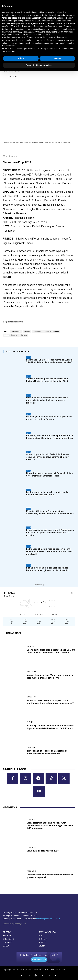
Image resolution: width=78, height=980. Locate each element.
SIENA (42, 946)
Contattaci (39, 960)
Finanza (30, 722)
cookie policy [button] (67, 18)
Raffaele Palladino (52, 331)
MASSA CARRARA (47, 932)
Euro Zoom (31, 672)
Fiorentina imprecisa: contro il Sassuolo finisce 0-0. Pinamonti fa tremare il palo (50, 475)
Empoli (27, 331)
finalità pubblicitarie (66, 29)
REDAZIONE (13, 77)
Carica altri (39, 585)
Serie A (24, 335)
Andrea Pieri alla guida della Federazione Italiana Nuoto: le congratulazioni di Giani (47, 380)
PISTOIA (43, 939)
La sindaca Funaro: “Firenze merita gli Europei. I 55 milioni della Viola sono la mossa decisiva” (50, 361)
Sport (29, 357)
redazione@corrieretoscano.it (48, 919)
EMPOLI (7, 935)
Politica (30, 646)
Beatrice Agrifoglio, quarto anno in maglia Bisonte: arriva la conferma (47, 493)
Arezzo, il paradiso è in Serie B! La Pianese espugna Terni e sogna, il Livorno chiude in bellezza (48, 457)
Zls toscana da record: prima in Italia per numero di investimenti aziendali (48, 752)
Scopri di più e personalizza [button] (39, 65)
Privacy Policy (21, 924)
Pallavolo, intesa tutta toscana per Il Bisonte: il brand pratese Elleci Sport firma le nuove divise (50, 437)
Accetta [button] (57, 58)
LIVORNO (8, 942)
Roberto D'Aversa (11, 335)
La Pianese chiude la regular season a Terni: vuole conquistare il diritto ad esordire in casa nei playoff (49, 551)
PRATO (43, 942)
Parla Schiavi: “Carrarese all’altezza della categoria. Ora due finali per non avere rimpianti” (47, 400)
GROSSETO (8, 939)
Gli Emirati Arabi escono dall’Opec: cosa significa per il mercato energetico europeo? (50, 702)
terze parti (46, 21)
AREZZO (7, 932)
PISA (41, 935)
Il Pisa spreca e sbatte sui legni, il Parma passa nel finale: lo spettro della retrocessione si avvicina (50, 532)
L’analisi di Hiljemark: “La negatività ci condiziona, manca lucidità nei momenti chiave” (50, 512)
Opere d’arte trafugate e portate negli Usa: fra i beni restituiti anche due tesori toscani (51, 651)
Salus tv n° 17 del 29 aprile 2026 (43, 851)
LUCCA (6, 946)
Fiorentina (37, 331)
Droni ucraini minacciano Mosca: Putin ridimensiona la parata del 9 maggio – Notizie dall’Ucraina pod (50, 825)
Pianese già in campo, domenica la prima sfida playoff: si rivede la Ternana (50, 418)
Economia (31, 747)
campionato (16, 331)
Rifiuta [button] (21, 58)
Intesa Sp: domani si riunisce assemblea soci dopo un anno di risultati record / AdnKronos (50, 727)
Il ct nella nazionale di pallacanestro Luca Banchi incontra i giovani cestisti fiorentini (47, 569)
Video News (31, 819)
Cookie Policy (8, 924)
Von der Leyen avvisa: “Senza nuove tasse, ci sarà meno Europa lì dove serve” (50, 676)
